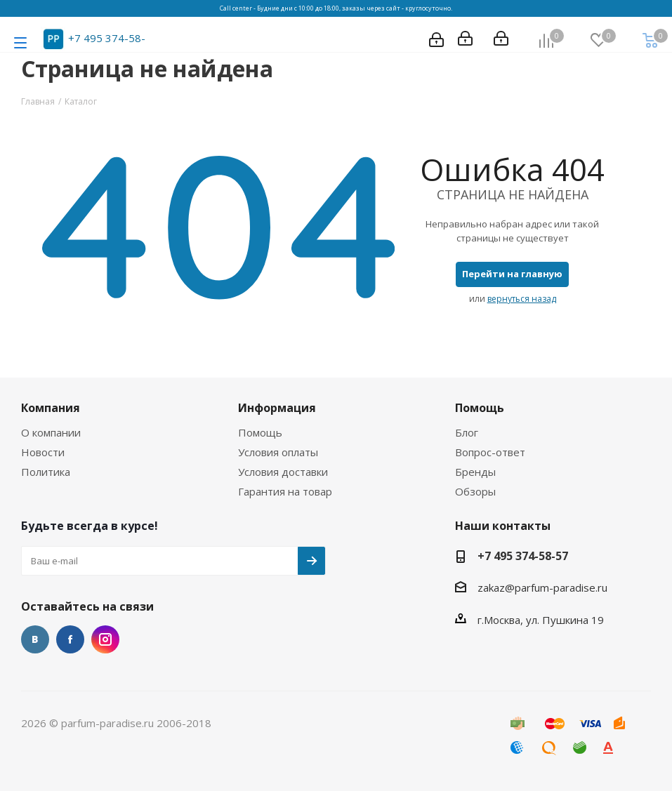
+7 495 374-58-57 (523, 556)
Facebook (70, 639)
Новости (43, 452)
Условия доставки (283, 472)
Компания (51, 408)
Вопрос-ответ (490, 452)
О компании (51, 432)
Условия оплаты (278, 452)
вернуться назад (522, 299)
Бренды (475, 472)
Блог (467, 432)
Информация (277, 408)
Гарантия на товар (285, 491)
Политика (46, 472)
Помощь (260, 432)
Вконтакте (35, 639)
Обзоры (475, 491)
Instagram (105, 639)
